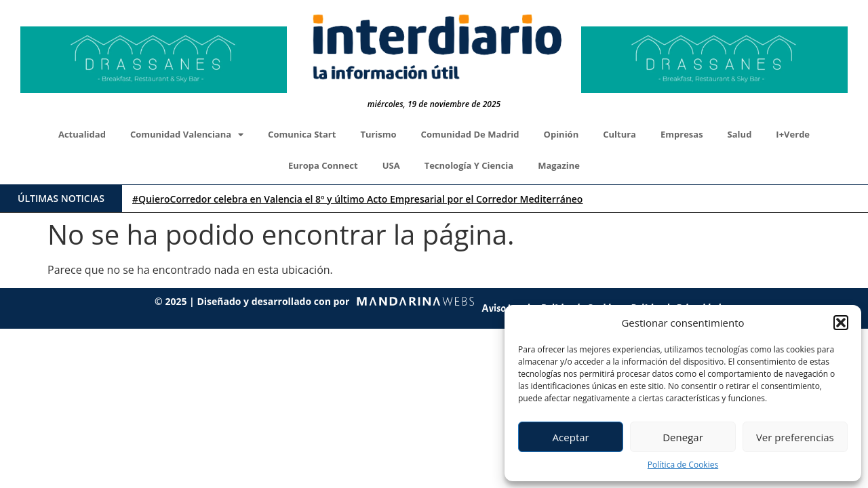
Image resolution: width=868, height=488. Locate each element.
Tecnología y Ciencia (469, 165)
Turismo (378, 134)
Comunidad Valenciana (187, 135)
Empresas (682, 134)
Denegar (683, 437)
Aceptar (571, 437)
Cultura (619, 134)
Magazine (559, 165)
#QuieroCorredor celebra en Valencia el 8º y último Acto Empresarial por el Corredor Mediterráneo (357, 199)
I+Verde (793, 134)
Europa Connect (323, 165)
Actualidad (82, 134)
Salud (740, 134)
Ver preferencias (795, 437)
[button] (841, 323)
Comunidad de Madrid (470, 134)
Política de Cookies (683, 465)
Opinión (561, 134)
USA (391, 165)
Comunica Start (302, 134)
